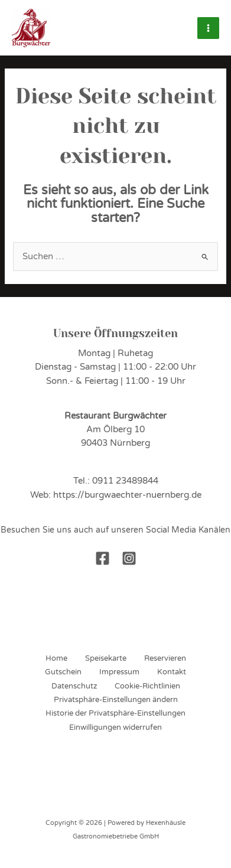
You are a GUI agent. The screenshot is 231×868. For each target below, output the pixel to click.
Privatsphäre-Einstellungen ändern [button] (116, 700)
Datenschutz (74, 686)
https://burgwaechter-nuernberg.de (127, 495)
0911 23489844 (125, 481)
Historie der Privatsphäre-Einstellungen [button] (115, 713)
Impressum (119, 672)
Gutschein (63, 672)
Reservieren (165, 658)
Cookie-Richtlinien (147, 686)
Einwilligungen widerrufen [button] (115, 727)
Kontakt (172, 672)
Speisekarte (106, 658)
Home (56, 658)
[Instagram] (129, 558)
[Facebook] (103, 558)
